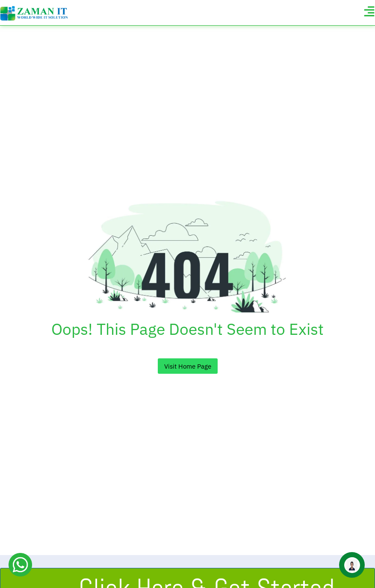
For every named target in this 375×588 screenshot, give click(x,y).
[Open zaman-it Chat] (352, 565)
